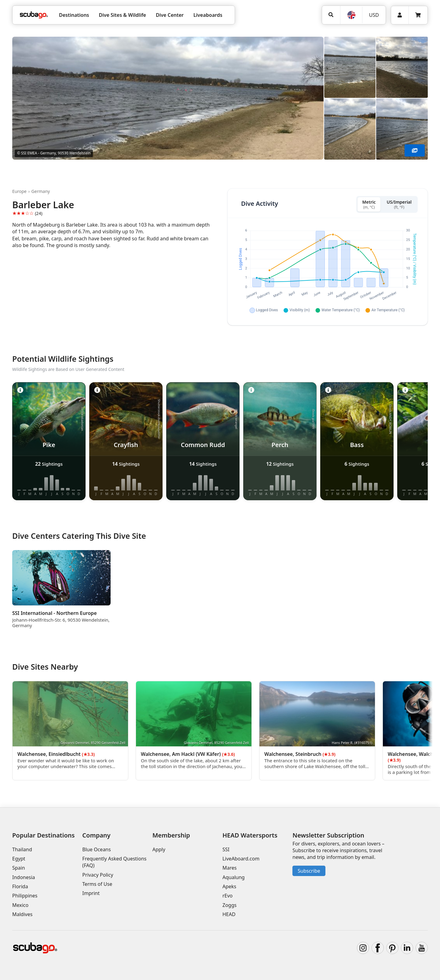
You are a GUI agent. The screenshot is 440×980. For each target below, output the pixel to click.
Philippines (25, 896)
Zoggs (229, 905)
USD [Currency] (374, 15)
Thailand (22, 849)
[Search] (331, 15)
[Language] (351, 15)
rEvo (227, 896)
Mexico (20, 905)
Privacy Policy (98, 875)
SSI (226, 849)
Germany (41, 191)
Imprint (91, 893)
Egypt (19, 859)
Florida (20, 886)
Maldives (22, 914)
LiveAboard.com (241, 859)
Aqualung (234, 877)
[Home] (34, 15)
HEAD (229, 914)
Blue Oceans (96, 849)
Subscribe (309, 871)
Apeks (229, 886)
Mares (229, 868)
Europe (19, 191)
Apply (159, 849)
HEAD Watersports (250, 835)
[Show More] (415, 150)
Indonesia (24, 877)
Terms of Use (97, 884)
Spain (19, 868)
